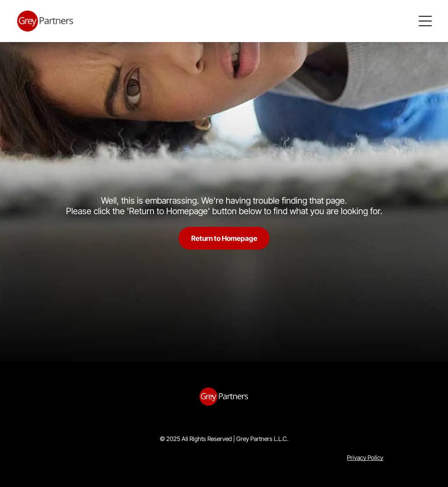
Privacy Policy (365, 457)
